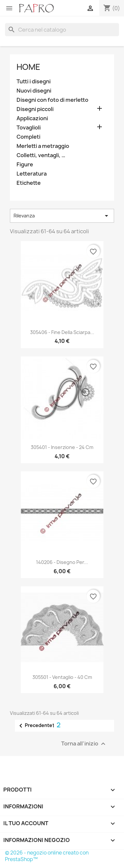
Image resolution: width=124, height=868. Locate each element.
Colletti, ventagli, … (41, 155)
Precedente (35, 726)
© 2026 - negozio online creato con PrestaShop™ (47, 856)
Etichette (29, 183)
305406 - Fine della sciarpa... (62, 332)
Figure (25, 165)
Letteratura (32, 174)
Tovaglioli (29, 128)
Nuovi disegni (34, 91)
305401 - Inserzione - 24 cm (62, 447)
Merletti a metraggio (43, 146)
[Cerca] (62, 30)
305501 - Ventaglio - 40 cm (62, 677)
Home (28, 67)
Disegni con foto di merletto (52, 100)
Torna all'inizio (84, 744)
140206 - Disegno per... (62, 562)
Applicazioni (32, 118)
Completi (28, 137)
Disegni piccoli (35, 109)
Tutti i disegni (34, 82)
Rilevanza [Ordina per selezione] (62, 216)
